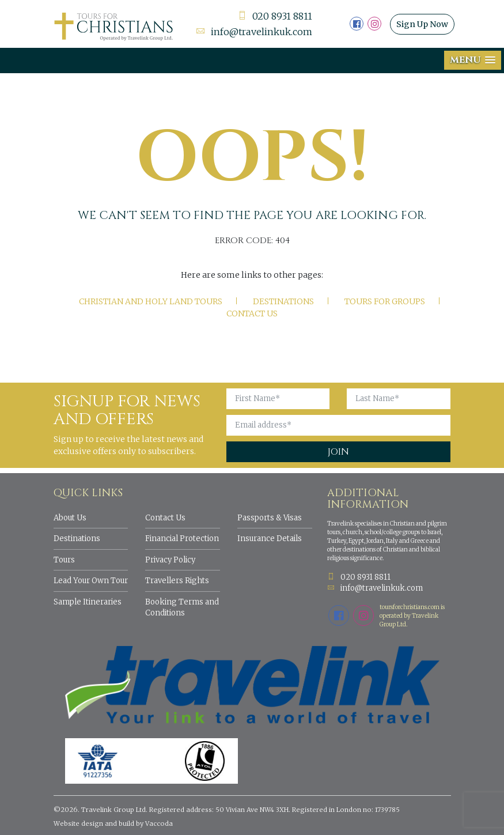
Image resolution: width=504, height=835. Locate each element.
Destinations (283, 301)
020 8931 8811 (275, 16)
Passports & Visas (270, 518)
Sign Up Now (422, 24)
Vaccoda (159, 823)
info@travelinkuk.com (254, 32)
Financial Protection (182, 539)
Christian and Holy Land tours (151, 301)
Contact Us (252, 313)
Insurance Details (270, 539)
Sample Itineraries (88, 602)
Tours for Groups (385, 301)
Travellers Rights (177, 581)
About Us (70, 518)
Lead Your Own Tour (91, 581)
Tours (64, 560)
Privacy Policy (170, 560)
